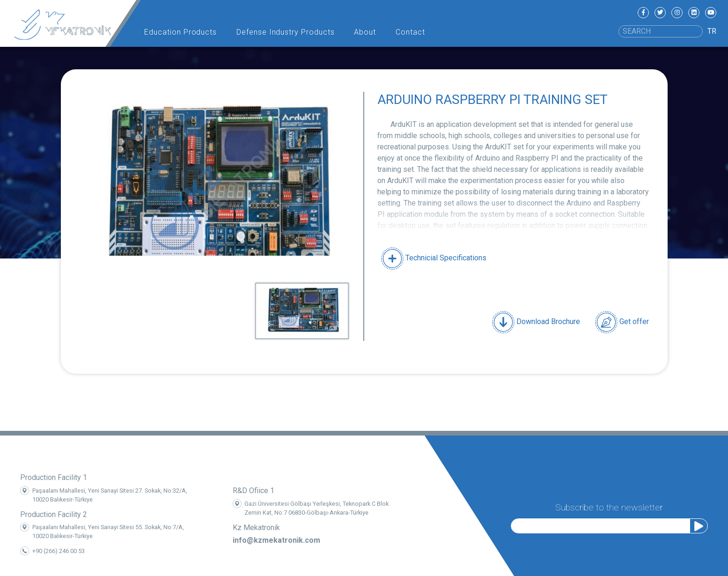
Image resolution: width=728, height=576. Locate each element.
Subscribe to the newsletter (609, 506)
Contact (410, 32)
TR (712, 31)
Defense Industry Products (286, 32)
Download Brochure (536, 322)
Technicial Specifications (434, 258)
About (365, 32)
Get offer (622, 322)
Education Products (180, 32)
